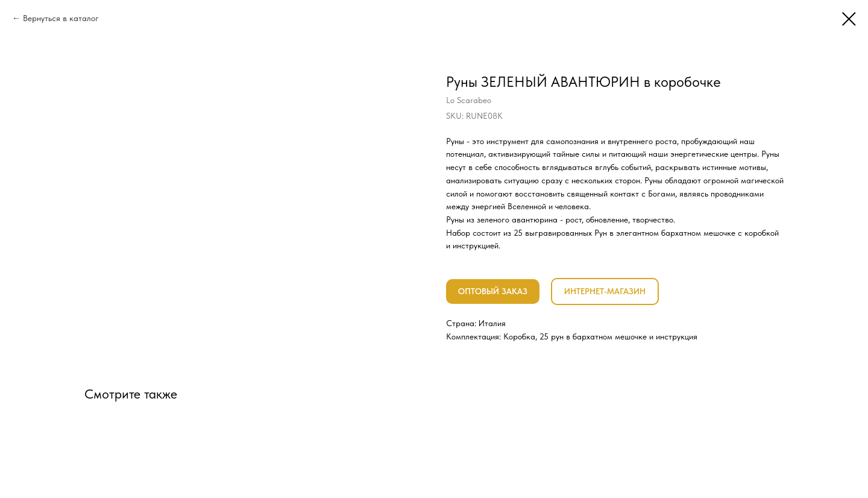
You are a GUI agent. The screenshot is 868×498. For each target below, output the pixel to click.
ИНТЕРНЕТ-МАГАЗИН (605, 291)
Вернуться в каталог (61, 18)
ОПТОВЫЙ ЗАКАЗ (493, 291)
